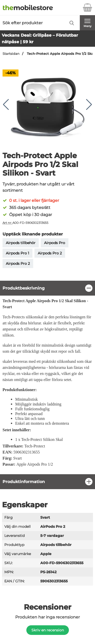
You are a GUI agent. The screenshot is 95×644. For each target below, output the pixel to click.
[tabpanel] (48, 377)
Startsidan (11, 54)
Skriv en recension (48, 630)
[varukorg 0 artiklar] (87, 8)
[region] (48, 288)
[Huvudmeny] (87, 23)
